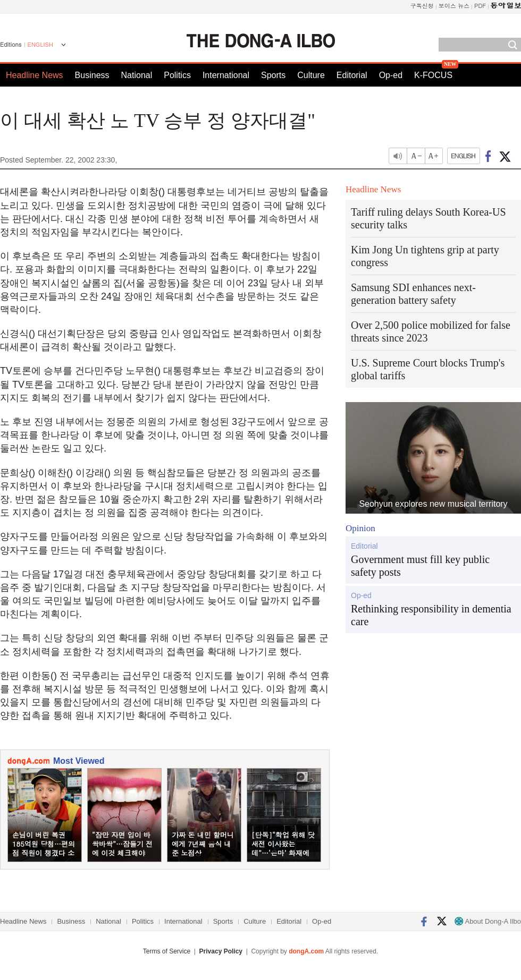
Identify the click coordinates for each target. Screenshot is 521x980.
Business (92, 75)
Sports (273, 75)
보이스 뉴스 (454, 6)
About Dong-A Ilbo (488, 921)
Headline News (35, 75)
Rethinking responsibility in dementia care (431, 615)
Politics (177, 75)
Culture (311, 75)
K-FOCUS (433, 75)
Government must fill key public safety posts (420, 566)
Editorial (352, 75)
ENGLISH (40, 45)
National (137, 75)
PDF (480, 6)
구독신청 (422, 6)
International (226, 75)
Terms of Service (167, 951)
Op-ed (391, 75)
